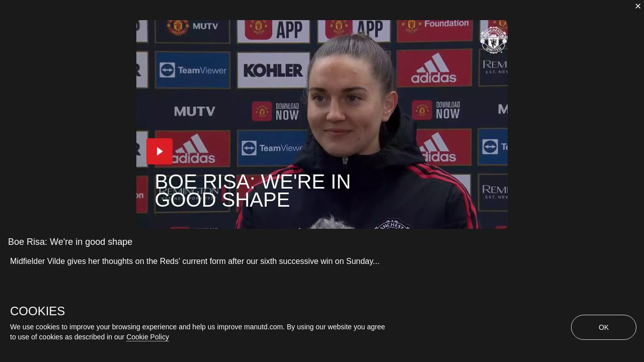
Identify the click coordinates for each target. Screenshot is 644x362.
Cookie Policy (148, 337)
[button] (152, 160)
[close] (638, 6)
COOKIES (37, 311)
